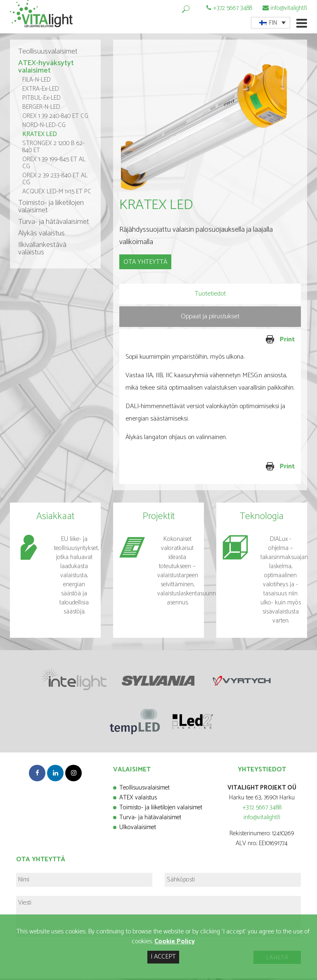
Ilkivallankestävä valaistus (42, 251)
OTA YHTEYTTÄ (145, 264)
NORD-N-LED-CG (44, 127)
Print (253, 342)
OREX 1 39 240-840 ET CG (55, 118)
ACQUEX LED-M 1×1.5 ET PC (57, 194)
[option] (210, 124)
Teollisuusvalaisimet (48, 54)
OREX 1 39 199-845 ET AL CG (54, 165)
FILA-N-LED (37, 82)
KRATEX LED (40, 136)
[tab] (210, 296)
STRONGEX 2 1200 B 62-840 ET (53, 149)
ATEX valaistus (138, 799)
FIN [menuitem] (273, 23)
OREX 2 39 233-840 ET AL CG (55, 181)
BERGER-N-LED (41, 109)
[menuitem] (271, 23)
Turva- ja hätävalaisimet (54, 224)
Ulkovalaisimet (138, 829)
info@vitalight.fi (289, 8)
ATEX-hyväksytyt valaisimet (46, 69)
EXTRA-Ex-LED (41, 91)
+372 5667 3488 (233, 8)
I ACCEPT (163, 957)
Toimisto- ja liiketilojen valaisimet (51, 209)
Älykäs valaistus (41, 235)
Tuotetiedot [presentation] (210, 295)
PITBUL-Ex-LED (41, 100)
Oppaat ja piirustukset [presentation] (210, 318)
